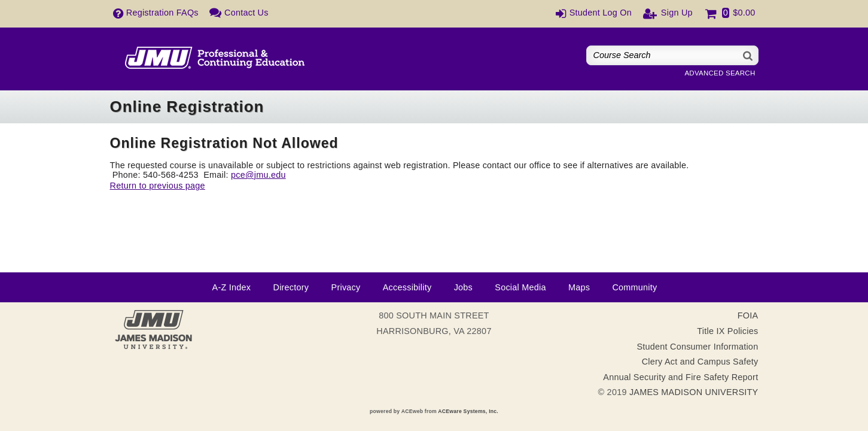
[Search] (748, 55)
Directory (291, 287)
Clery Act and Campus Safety (700, 362)
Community (634, 287)
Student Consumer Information (697, 347)
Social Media (520, 287)
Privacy (346, 287)
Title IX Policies (727, 331)
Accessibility (407, 287)
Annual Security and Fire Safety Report (680, 377)
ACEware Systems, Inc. (468, 411)
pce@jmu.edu (258, 175)
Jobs (463, 287)
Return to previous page (158, 186)
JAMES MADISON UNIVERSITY (694, 392)
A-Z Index (232, 287)
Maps (579, 287)
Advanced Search (720, 73)
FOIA (748, 315)
